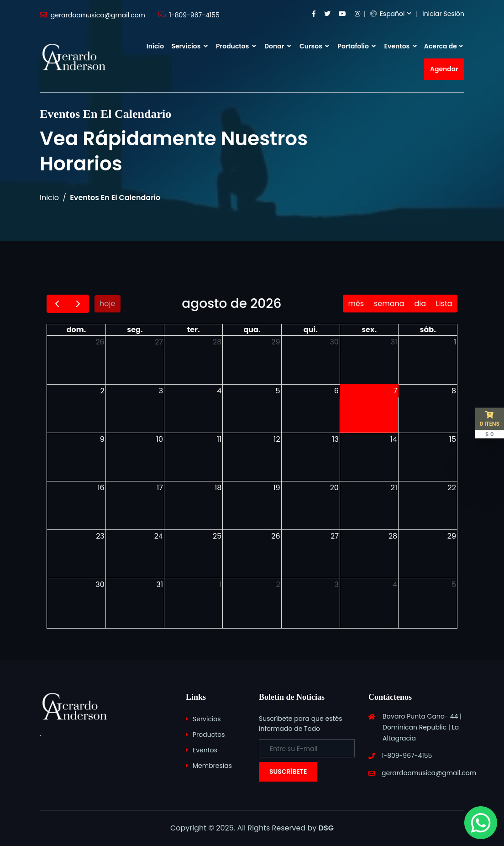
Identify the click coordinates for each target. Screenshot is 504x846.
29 (276, 342)
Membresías (212, 766)
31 (394, 342)
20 (334, 488)
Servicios (189, 46)
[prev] (57, 304)
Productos (236, 46)
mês (356, 304)
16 (101, 488)
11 (219, 439)
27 (159, 342)
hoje (107, 304)
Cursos (314, 46)
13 (335, 439)
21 (394, 488)
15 (453, 439)
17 (160, 488)
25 (217, 536)
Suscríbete (288, 772)
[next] (78, 304)
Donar (278, 46)
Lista (444, 304)
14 (394, 439)
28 (217, 342)
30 (334, 342)
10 (160, 439)
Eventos (401, 46)
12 (277, 439)
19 (276, 488)
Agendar (444, 69)
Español (388, 14)
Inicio (155, 46)
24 (159, 536)
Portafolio (357, 46)
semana (389, 304)
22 (452, 488)
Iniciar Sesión (443, 14)
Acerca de (441, 46)
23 (100, 536)
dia (420, 304)
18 (218, 488)
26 (100, 342)
